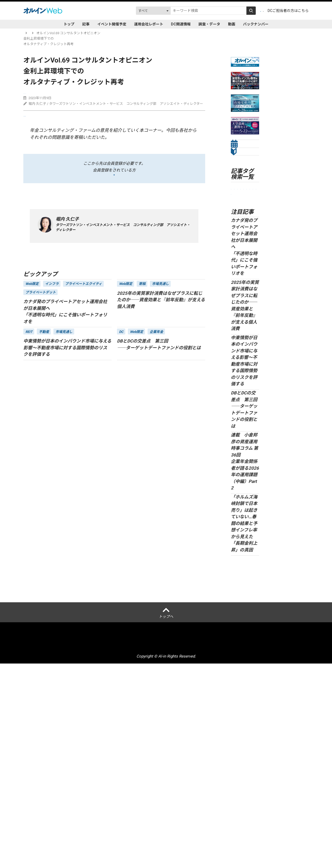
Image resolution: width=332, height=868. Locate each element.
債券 (113, 95)
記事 (86, 24)
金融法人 (240, 275)
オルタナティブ (245, 319)
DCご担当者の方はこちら (288, 11)
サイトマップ (215, 846)
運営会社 (72, 846)
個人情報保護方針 (98, 846)
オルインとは (50, 846)
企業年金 (240, 258)
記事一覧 (47, 33)
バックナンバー (256, 24)
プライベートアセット (245, 299)
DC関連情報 (181, 24)
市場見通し (241, 266)
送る (34, 124)
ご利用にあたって (131, 846)
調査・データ (209, 24)
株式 (250, 327)
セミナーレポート (245, 286)
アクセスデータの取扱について (175, 846)
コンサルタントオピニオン (46, 95)
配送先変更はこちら (273, 846)
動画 (232, 24)
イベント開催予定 (112, 24)
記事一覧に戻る (39, 303)
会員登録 (230, 11)
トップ (69, 24)
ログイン (253, 11)
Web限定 (240, 336)
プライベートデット (88, 95)
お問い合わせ (241, 846)
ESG (236, 310)
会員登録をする (114, 184)
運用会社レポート (149, 24)
